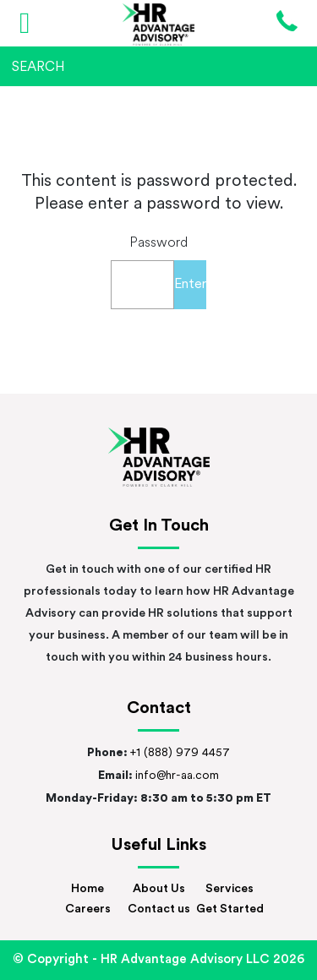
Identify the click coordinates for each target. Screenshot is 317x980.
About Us (159, 889)
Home (87, 889)
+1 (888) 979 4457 (180, 753)
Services (230, 889)
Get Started (230, 909)
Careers (88, 909)
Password (158, 243)
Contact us (159, 909)
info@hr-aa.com (177, 776)
